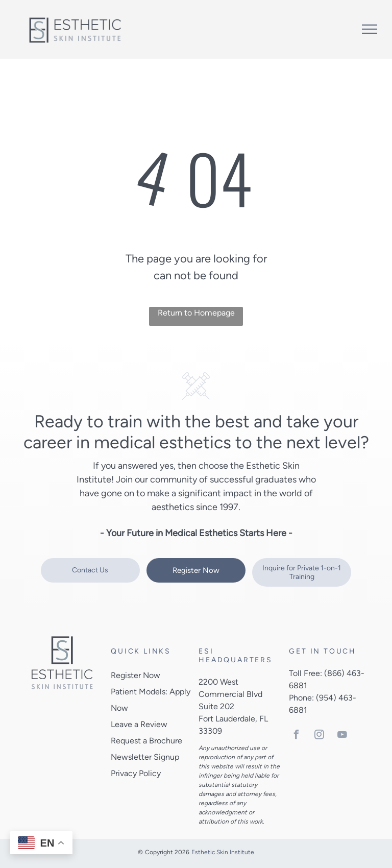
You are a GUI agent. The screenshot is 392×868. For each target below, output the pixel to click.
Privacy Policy (136, 773)
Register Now (136, 675)
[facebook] (296, 736)
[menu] (370, 29)
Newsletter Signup (145, 757)
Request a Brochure (146, 741)
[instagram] (319, 736)
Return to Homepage (196, 313)
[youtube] (342, 736)
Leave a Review (139, 724)
